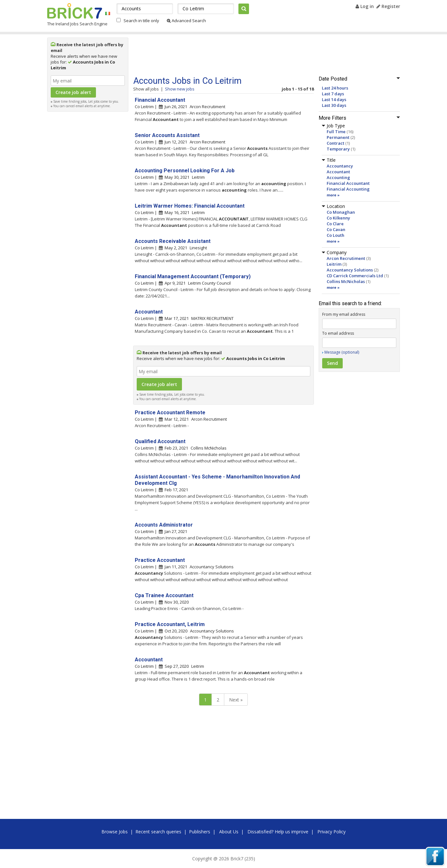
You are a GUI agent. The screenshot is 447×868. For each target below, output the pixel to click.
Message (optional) (342, 352)
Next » (236, 700)
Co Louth (335, 235)
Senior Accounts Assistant (167, 135)
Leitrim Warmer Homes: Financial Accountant (190, 206)
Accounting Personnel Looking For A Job (185, 171)
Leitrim (334, 264)
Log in (365, 6)
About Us (229, 832)
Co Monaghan (341, 212)
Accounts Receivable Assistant (173, 241)
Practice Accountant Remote (170, 413)
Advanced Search (186, 21)
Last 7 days (333, 94)
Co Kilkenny (338, 218)
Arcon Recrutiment (346, 258)
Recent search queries (158, 832)
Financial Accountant (348, 183)
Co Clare (335, 224)
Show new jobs (180, 89)
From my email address (344, 314)
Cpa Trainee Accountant (164, 595)
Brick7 (75, 11)
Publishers (200, 832)
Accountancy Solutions (350, 270)
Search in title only (141, 21)
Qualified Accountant (160, 441)
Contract (335, 143)
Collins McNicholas (346, 281)
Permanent (338, 137)
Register (388, 6)
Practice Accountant (160, 560)
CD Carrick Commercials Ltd (355, 276)
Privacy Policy (331, 832)
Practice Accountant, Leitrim (170, 624)
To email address (338, 333)
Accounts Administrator (164, 525)
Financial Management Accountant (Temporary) (193, 276)
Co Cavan (336, 229)
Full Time (336, 132)
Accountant (338, 172)
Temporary (338, 149)
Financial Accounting (348, 189)
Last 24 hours (335, 88)
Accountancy (340, 166)
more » (333, 195)
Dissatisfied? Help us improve (278, 832)
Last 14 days (334, 99)
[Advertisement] (88, 211)
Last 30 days (334, 105)
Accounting (338, 177)
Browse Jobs (115, 832)
